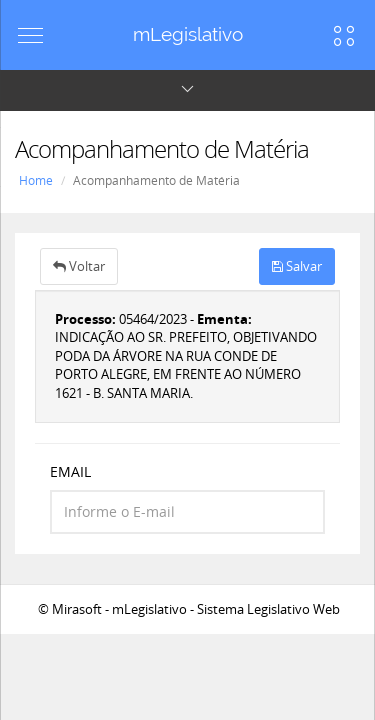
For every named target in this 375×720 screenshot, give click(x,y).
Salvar (297, 266)
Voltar (79, 266)
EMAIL (70, 471)
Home (36, 180)
